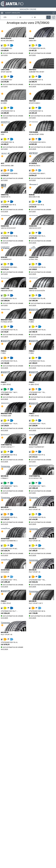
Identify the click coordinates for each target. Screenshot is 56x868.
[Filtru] (54, 17)
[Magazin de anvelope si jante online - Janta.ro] (28, 4)
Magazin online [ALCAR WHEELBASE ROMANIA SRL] (28, 9)
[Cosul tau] (53, 13)
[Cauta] (49, 17)
